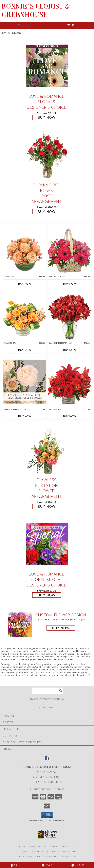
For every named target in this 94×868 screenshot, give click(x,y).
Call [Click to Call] (16, 865)
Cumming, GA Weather (31, 851)
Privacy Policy (26, 856)
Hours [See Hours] (78, 865)
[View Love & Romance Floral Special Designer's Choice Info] (47, 544)
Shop (23, 25)
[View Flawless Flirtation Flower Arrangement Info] (47, 450)
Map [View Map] (47, 865)
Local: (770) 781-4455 (47, 782)
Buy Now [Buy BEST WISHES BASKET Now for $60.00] (70, 284)
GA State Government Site (61, 851)
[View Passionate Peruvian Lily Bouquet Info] (70, 315)
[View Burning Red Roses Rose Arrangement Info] (47, 155)
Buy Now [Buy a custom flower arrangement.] (61, 628)
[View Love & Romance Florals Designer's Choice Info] (47, 66)
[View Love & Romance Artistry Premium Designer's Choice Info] (25, 382)
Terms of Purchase (48, 856)
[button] (47, 815)
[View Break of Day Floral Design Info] (25, 315)
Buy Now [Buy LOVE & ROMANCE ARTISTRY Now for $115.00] (25, 416)
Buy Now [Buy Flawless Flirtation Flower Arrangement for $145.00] (47, 506)
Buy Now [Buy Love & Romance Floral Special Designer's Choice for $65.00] (47, 595)
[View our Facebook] (47, 759)
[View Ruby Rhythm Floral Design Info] (70, 382)
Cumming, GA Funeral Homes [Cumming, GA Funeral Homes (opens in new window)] (33, 846)
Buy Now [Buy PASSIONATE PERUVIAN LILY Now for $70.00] (70, 350)
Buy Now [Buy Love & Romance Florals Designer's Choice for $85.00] (47, 117)
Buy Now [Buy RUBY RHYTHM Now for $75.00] (70, 416)
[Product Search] (48, 691)
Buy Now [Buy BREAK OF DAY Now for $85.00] (25, 350)
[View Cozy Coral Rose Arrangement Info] (25, 249)
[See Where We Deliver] (47, 707)
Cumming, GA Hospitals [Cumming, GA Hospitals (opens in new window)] (64, 846)
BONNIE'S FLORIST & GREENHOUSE (35, 11)
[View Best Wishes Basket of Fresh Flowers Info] (70, 249)
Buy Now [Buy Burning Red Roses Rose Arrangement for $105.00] (47, 212)
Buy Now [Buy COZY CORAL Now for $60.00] (25, 284)
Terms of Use (69, 856)
